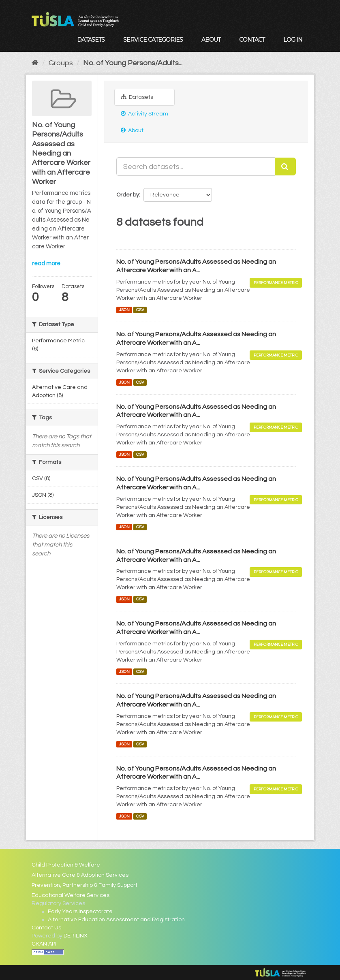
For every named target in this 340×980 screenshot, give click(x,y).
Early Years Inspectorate (80, 912)
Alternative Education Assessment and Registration (116, 920)
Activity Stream (144, 114)
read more (46, 264)
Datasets (91, 40)
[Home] (35, 63)
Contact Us (46, 928)
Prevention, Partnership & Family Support (84, 885)
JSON (124, 310)
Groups (61, 63)
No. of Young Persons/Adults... (133, 63)
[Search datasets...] (196, 167)
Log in (293, 40)
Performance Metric (276, 283)
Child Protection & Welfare (66, 865)
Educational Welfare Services (71, 895)
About (211, 40)
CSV (140, 310)
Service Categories (153, 40)
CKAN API (44, 944)
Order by (128, 195)
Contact (252, 40)
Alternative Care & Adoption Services (80, 875)
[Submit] (285, 167)
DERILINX (76, 936)
